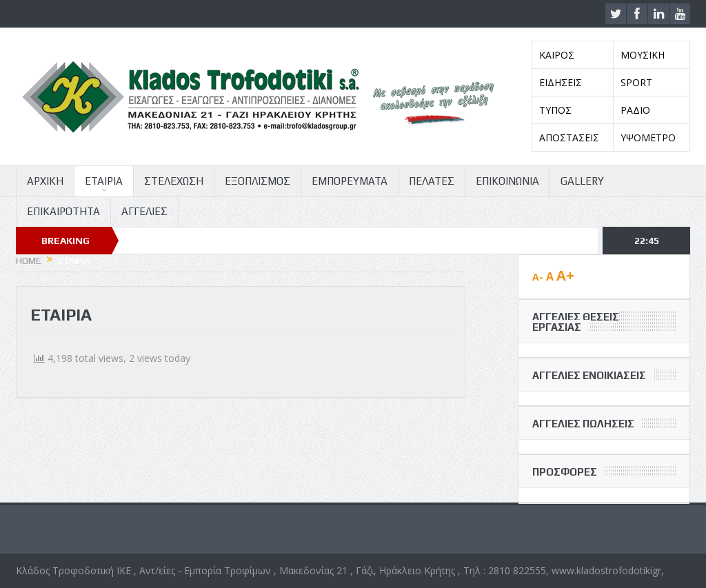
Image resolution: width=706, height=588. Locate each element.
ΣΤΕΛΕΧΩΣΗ (174, 181)
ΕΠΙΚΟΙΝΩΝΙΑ (507, 181)
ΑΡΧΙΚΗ (45, 181)
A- (538, 277)
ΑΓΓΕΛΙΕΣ (144, 211)
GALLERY (582, 181)
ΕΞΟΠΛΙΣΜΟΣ (258, 181)
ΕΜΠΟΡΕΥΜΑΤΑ (350, 181)
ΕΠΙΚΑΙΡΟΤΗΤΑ (63, 211)
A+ (565, 275)
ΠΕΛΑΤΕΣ (432, 181)
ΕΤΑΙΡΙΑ (104, 181)
